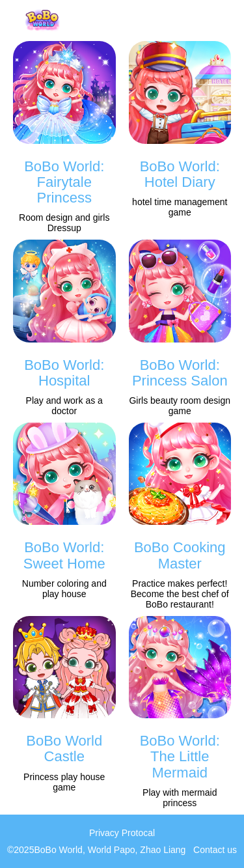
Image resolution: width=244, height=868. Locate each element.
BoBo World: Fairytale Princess (64, 182)
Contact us (215, 850)
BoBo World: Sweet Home (64, 555)
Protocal (138, 833)
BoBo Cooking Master (180, 555)
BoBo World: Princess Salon (180, 373)
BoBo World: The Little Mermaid (180, 756)
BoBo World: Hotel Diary (180, 174)
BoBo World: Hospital (64, 373)
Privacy (104, 833)
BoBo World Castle (64, 749)
